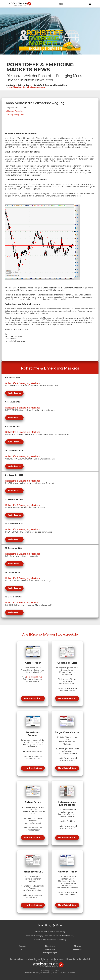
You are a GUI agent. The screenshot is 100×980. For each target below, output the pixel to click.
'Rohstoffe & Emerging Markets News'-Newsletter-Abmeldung (50, 936)
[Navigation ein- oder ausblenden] (90, 4)
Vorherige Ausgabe (14, 115)
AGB (22, 949)
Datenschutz (50, 949)
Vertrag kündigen (50, 953)
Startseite (11, 85)
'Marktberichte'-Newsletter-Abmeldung (50, 940)
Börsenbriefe (50, 946)
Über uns (78, 946)
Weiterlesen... (14, 393)
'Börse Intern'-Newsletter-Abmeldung (50, 932)
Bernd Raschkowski (35, 677)
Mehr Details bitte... (33, 698)
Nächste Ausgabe (15, 111)
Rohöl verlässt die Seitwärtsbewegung (27, 87)
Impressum (78, 949)
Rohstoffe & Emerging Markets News (50, 85)
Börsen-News (24, 85)
